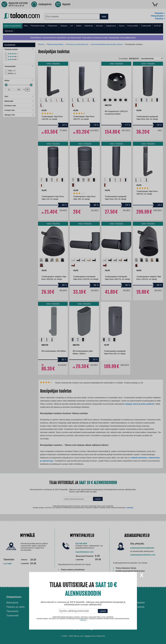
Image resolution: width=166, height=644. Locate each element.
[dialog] (83, 322)
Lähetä (103, 611)
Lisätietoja (83, 620)
